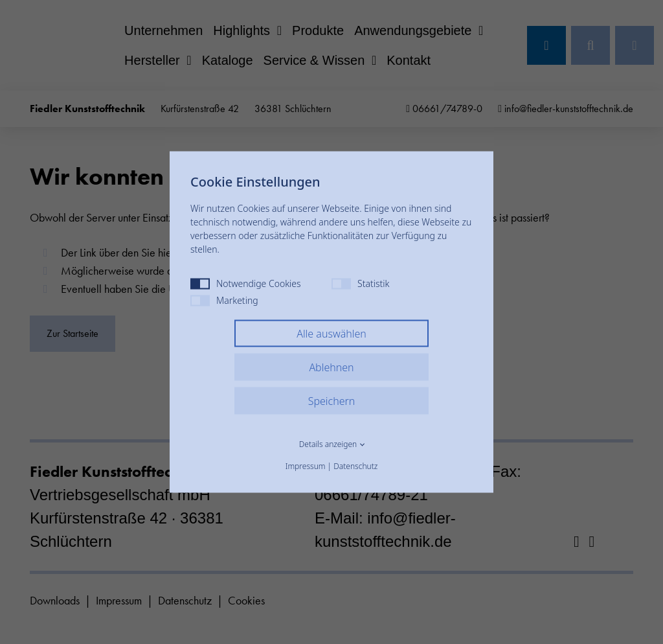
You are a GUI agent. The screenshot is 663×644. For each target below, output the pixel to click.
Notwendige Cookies (246, 283)
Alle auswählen (331, 334)
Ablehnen (331, 367)
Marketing (224, 300)
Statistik (360, 283)
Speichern (332, 401)
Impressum (306, 466)
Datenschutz (355, 466)
